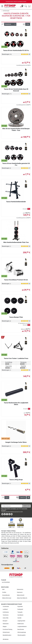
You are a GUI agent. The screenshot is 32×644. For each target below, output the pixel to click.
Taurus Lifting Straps (16, 480)
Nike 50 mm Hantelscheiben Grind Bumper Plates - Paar (16, 129)
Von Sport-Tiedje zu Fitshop (8, 531)
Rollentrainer (21, 624)
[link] (2, 514)
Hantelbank (20, 615)
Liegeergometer (21, 621)
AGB (3, 589)
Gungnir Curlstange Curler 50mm (16, 442)
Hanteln (19, 618)
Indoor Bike (6, 618)
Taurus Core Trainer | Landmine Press (16, 358)
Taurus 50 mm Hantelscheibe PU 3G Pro (16, 50)
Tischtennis (6, 615)
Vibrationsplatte (21, 635)
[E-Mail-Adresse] (12, 506)
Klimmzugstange (22, 632)
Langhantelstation (22, 627)
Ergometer (20, 607)
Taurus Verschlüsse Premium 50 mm (16, 280)
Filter (28, 24)
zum (6, 582)
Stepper (5, 627)
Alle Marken (6, 639)
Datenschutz (20, 589)
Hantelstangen (6, 11)
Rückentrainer (6, 632)
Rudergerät (20, 609)
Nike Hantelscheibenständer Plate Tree (16, 242)
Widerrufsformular (7, 598)
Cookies (4, 592)
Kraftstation (6, 612)
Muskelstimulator (7, 635)
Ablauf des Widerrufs (22, 598)
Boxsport (5, 621)
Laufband (5, 609)
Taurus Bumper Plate (16, 317)
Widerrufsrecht (21, 595)
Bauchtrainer (21, 629)
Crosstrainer (6, 607)
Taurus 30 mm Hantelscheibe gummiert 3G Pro (16, 164)
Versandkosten (6, 595)
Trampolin (20, 612)
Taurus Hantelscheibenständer (16, 202)
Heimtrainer (6, 624)
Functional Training (7, 629)
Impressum (20, 592)
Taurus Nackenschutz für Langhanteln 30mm (16, 404)
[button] (28, 498)
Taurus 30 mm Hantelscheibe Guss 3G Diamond (16, 90)
